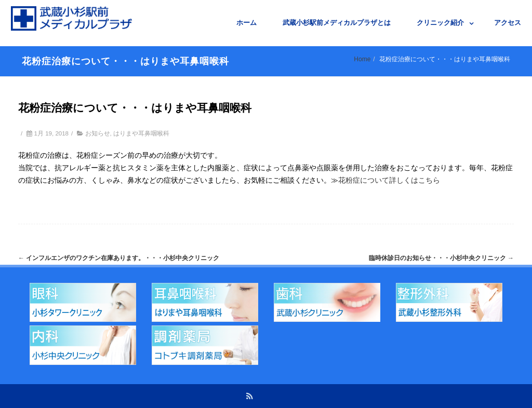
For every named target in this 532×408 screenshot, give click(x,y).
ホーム (247, 23)
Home (362, 59)
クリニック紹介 (440, 23)
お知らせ (98, 133)
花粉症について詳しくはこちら (389, 180)
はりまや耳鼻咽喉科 (141, 133)
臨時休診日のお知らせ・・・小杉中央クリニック (441, 258)
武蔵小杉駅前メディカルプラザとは (337, 23)
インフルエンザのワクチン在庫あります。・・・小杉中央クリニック (119, 258)
